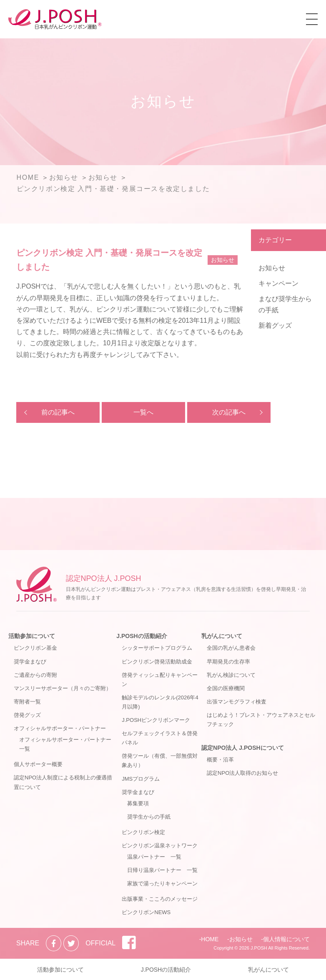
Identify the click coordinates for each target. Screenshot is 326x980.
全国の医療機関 (226, 688)
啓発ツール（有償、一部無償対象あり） (160, 760)
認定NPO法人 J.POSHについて (243, 748)
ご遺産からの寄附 (35, 675)
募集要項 (138, 803)
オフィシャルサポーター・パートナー (60, 728)
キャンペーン (278, 283)
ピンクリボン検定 (143, 832)
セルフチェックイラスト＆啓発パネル (160, 738)
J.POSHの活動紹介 (142, 636)
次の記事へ (229, 412)
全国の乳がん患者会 (231, 648)
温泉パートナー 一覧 (154, 857)
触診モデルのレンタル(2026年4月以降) (160, 702)
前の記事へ (58, 412)
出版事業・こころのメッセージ (160, 899)
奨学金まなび (30, 662)
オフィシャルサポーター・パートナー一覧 (65, 744)
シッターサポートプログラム (157, 648)
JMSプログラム (141, 779)
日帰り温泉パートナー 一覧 (162, 870)
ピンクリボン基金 (35, 648)
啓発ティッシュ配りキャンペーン (160, 680)
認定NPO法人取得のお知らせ (242, 773)
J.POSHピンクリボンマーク (156, 720)
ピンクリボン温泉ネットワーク (160, 846)
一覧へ (143, 412)
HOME (210, 939)
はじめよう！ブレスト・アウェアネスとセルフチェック (261, 720)
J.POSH (259, 948)
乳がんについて (222, 636)
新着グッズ (275, 325)
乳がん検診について (231, 675)
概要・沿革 (220, 760)
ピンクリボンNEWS (146, 912)
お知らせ (272, 268)
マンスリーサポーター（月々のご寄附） (63, 688)
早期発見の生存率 (228, 662)
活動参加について (32, 636)
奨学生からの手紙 (149, 817)
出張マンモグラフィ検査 (237, 702)
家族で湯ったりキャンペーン (162, 883)
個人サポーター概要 (38, 764)
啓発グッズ (27, 715)
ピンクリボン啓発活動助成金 (157, 662)
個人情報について (286, 939)
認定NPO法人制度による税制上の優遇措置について (63, 782)
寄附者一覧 (27, 702)
